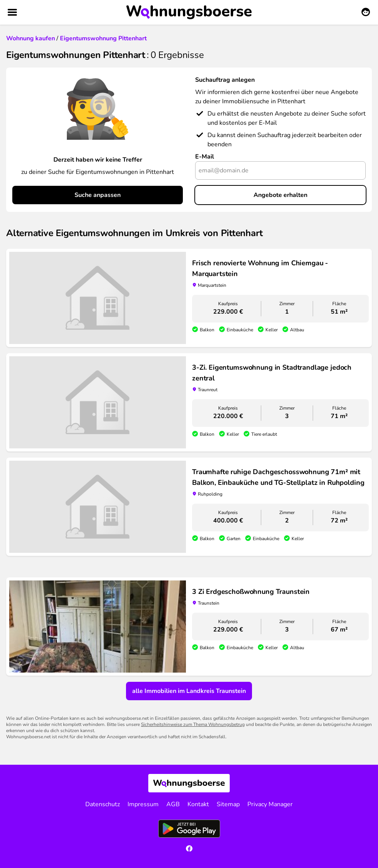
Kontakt (198, 804)
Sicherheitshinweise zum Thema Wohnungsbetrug (193, 724)
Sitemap (228, 804)
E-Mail (205, 157)
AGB (173, 804)
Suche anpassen (98, 195)
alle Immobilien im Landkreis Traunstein (189, 691)
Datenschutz (103, 804)
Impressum (143, 804)
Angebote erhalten (280, 195)
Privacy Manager (270, 804)
